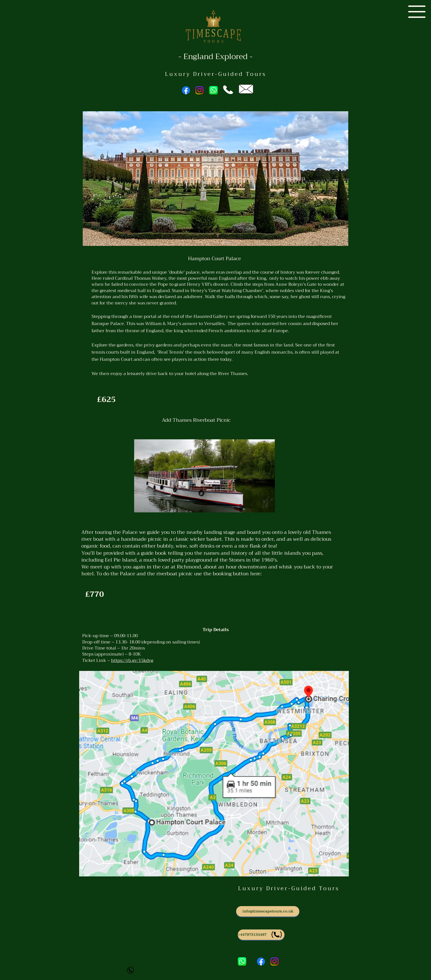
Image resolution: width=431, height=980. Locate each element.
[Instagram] (199, 90)
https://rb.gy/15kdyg (132, 660)
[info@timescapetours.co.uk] (268, 911)
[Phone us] (261, 935)
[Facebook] (186, 90)
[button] (417, 12)
